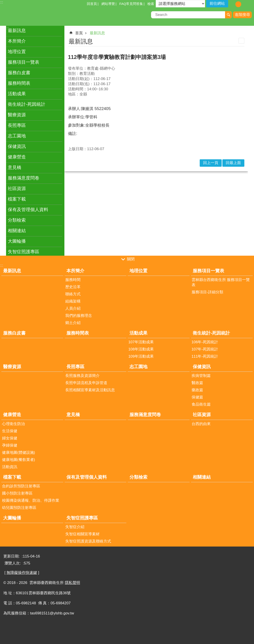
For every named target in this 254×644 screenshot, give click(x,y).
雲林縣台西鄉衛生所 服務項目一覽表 (221, 282)
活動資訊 (10, 467)
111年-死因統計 (205, 356)
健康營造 (17, 157)
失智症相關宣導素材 (82, 534)
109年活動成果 (141, 356)
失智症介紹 (75, 527)
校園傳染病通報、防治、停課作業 (31, 500)
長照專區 (17, 125)
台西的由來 (201, 424)
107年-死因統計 (205, 349)
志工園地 (17, 136)
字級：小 (232, 4)
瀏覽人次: (13, 563)
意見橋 (15, 167)
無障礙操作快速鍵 (22, 573)
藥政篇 (197, 390)
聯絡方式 (73, 294)
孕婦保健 (10, 445)
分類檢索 (17, 220)
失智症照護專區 (24, 252)
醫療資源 (17, 115)
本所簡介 (17, 41)
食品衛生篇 (201, 404)
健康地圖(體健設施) (19, 453)
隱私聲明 (72, 583)
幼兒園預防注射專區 (19, 508)
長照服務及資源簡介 (82, 376)
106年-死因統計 (205, 342)
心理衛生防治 (13, 424)
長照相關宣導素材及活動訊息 (90, 390)
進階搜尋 (242, 15)
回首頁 (92, 4)
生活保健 (10, 431)
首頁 (79, 33)
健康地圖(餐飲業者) (19, 460)
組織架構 (73, 301)
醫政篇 (197, 383)
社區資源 (17, 188)
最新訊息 (17, 30)
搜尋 (228, 15)
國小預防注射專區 (17, 493)
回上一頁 (211, 163)
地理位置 (17, 52)
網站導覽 (108, 4)
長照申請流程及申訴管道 (86, 383)
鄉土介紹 (73, 323)
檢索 (151, 4)
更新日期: (12, 556)
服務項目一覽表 (24, 62)
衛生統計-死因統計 (27, 104)
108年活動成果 (141, 349)
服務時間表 (19, 83)
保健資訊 (17, 146)
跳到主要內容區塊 (2, 2)
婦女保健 (10, 438)
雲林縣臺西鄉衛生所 (39, 15)
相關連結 (17, 231)
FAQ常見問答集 (131, 4)
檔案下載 (17, 199)
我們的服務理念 (79, 316)
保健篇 (197, 397)
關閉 (131, 259)
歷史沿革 (73, 287)
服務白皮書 (19, 73)
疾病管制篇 (201, 376)
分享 (251, 4)
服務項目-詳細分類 (208, 292)
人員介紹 (73, 308)
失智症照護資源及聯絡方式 (88, 541)
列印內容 (241, 41)
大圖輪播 (17, 241)
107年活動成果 (141, 342)
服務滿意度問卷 (24, 178)
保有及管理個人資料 (28, 210)
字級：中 (238, 4)
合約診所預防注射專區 (21, 486)
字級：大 (245, 4)
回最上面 (233, 163)
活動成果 (17, 94)
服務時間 (73, 280)
